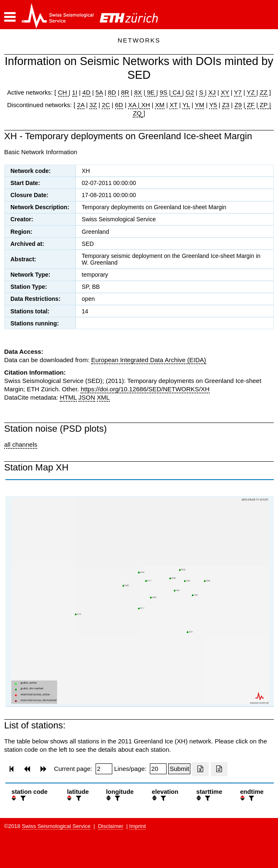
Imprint (138, 826)
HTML (68, 397)
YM (200, 105)
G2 (190, 92)
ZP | (264, 105)
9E (151, 92)
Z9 (238, 105)
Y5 (213, 105)
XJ (212, 92)
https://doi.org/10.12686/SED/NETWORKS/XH (145, 389)
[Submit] (179, 769)
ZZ (263, 92)
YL (186, 105)
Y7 (238, 92)
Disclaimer (111, 826)
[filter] (22, 798)
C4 (177, 92)
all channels (21, 444)
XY (225, 92)
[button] (10, 17)
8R (125, 92)
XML (103, 397)
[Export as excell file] (200, 769)
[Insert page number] (104, 769)
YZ (251, 92)
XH (145, 105)
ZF (250, 105)
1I (75, 92)
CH (63, 92)
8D (112, 92)
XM (160, 105)
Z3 (226, 105)
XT (173, 105)
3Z (93, 105)
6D (119, 105)
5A (99, 92)
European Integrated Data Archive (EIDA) (148, 360)
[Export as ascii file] (219, 769)
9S (164, 92)
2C (106, 105)
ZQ (137, 113)
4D (86, 92)
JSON (87, 397)
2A (81, 105)
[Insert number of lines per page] (158, 769)
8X (138, 92)
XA (133, 105)
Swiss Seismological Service (56, 826)
